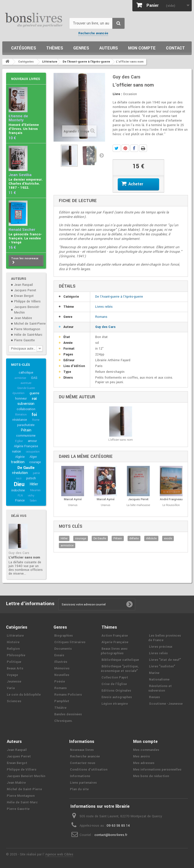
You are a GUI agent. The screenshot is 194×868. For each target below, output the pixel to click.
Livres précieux (161, 647)
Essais (59, 655)
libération (21, 415)
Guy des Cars (19, 553)
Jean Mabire (23, 318)
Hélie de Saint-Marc (28, 335)
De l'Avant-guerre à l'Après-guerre (119, 297)
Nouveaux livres (26, 79)
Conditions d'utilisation (89, 770)
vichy (31, 496)
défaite (134, 538)
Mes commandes (146, 750)
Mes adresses (144, 763)
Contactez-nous (83, 763)
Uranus (73, 505)
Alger (33, 457)
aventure (26, 383)
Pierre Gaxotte (25, 340)
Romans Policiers (68, 695)
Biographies (64, 636)
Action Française (115, 636)
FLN (20, 496)
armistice (20, 378)
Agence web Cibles (59, 854)
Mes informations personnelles (157, 770)
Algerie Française (115, 642)
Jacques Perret (25, 290)
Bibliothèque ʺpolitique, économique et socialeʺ (120, 669)
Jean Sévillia (20, 175)
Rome (36, 420)
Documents (63, 649)
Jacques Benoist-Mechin (26, 776)
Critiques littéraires (70, 642)
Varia (11, 688)
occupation (33, 452)
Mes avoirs (141, 757)
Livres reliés (104, 307)
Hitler (34, 484)
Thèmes (55, 48)
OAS (34, 378)
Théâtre (60, 708)
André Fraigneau (171, 499)
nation (17, 452)
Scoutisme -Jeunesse (166, 704)
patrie (36, 473)
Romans (101, 317)
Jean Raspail (23, 285)
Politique (14, 662)
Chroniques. (64, 721)
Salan (33, 501)
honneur (21, 399)
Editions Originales (116, 691)
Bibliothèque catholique (120, 660)
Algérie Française (26, 446)
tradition (18, 462)
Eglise (19, 441)
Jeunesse (14, 682)
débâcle (151, 538)
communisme (26, 436)
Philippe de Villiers (27, 301)
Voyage (12, 675)
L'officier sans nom (24, 557)
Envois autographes (117, 697)
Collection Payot (115, 678)
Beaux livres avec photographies (114, 651)
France (20, 500)
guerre (34, 393)
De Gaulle (26, 468)
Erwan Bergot (24, 296)
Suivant (102, 155)
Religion (13, 649)
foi (34, 415)
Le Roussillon (171, 505)
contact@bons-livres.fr (111, 835)
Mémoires (62, 668)
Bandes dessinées (68, 714)
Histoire (13, 642)
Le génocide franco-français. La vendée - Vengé (25, 238)
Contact (175, 48)
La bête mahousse (138, 505)
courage (35, 462)
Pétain (26, 430)
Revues (154, 697)
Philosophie (16, 655)
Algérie (20, 457)
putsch (31, 478)
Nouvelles (62, 675)
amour (32, 441)
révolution (20, 473)
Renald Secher (22, 230)
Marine (154, 673)
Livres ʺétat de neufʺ (165, 660)
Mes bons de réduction (151, 776)
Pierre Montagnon (27, 329)
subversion (26, 404)
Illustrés (61, 662)
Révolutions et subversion (160, 688)
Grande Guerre (26, 388)
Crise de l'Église (114, 684)
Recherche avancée (93, 33)
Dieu (19, 484)
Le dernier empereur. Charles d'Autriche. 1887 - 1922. (26, 184)
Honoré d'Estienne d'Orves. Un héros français (24, 129)
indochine (18, 490)
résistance (20, 420)
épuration (19, 393)
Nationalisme (159, 680)
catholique (26, 373)
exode (168, 538)
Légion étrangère (115, 704)
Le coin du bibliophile (24, 695)
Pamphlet (62, 701)
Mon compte (142, 48)
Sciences (14, 701)
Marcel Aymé (73, 499)
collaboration (26, 409)
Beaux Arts (15, 668)
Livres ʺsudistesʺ (162, 666)
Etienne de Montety (18, 118)
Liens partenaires (83, 783)
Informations (80, 776)
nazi (19, 478)
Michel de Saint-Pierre (30, 324)
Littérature (15, 636)
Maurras (35, 490)
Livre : (117, 94)
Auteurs (109, 48)
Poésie (60, 682)
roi (34, 399)
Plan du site (79, 789)
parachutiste (26, 425)
